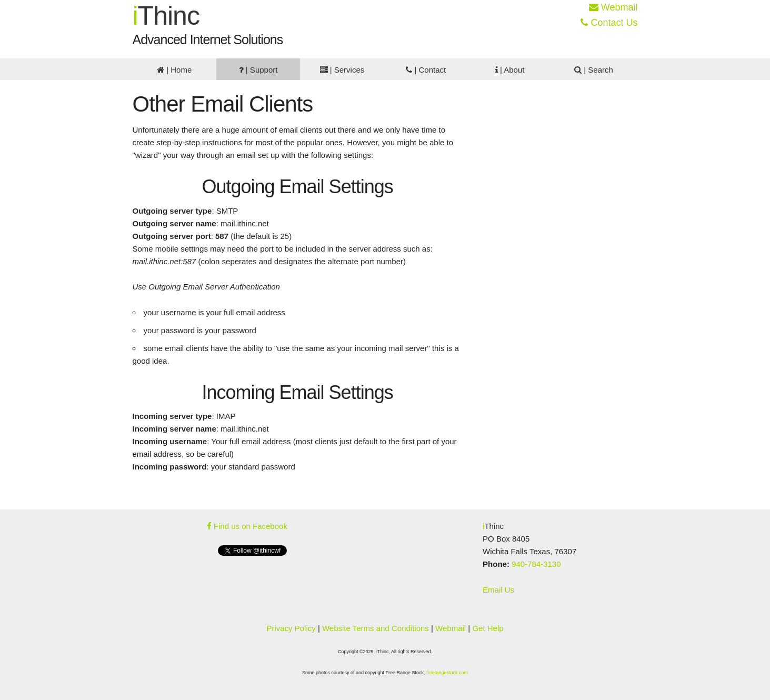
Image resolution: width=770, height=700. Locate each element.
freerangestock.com (447, 673)
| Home (174, 70)
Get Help (488, 628)
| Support (258, 70)
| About (510, 70)
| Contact (426, 70)
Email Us (498, 590)
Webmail (613, 7)
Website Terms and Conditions (376, 628)
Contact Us (609, 23)
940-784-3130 (536, 564)
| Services (342, 70)
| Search (594, 70)
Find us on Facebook (247, 526)
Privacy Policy (291, 628)
